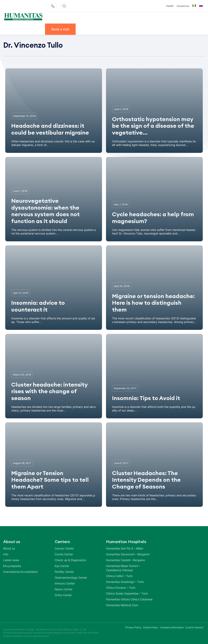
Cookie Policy (151, 627)
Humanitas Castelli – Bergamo (126, 560)
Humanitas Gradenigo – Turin (125, 581)
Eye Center (62, 565)
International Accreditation (21, 571)
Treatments (161, 17)
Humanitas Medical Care (122, 605)
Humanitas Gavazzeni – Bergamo (128, 554)
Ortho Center (63, 595)
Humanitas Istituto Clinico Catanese (129, 599)
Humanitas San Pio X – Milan (125, 548)
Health (170, 6)
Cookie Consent (194, 627)
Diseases (138, 17)
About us (9, 548)
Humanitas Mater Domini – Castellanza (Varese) (123, 568)
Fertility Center (64, 571)
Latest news (11, 560)
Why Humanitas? (62, 17)
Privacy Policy (133, 627)
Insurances (183, 6)
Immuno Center (65, 583)
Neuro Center (64, 589)
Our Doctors (93, 17)
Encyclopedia (12, 565)
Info (181, 17)
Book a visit (61, 29)
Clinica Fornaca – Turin (121, 587)
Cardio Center (64, 554)
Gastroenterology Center (71, 577)
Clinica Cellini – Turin (119, 576)
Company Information (172, 627)
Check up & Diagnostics (70, 560)
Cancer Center (64, 548)
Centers (116, 17)
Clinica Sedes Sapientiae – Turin (127, 593)
